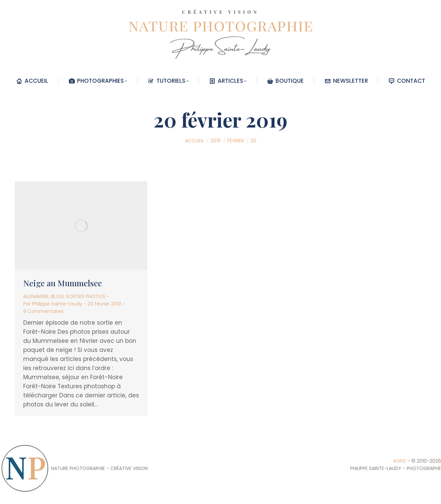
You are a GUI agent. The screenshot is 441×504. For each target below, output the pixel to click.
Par (53, 304)
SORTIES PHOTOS (86, 296)
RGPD (400, 461)
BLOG (57, 296)
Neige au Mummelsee (63, 283)
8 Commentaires (43, 311)
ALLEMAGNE (36, 296)
